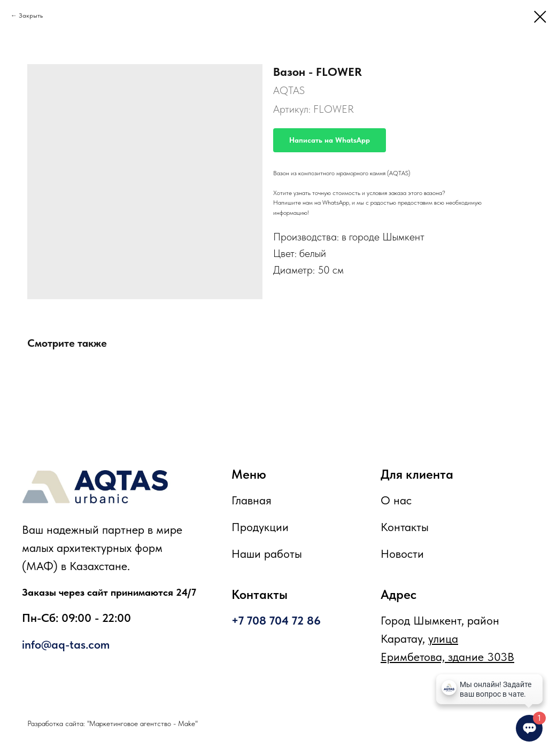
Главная (252, 500)
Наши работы (267, 554)
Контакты (405, 527)
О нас (396, 500)
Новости (402, 554)
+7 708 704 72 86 (276, 620)
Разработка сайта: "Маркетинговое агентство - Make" (113, 723)
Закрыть (31, 15)
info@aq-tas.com (66, 644)
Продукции (260, 527)
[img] (95, 487)
